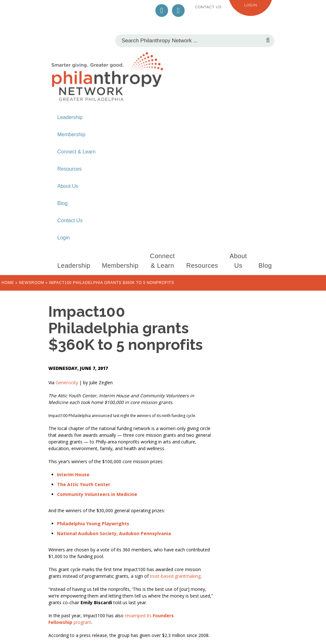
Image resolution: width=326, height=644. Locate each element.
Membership (71, 134)
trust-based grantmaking (175, 576)
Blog (62, 203)
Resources (69, 169)
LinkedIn (178, 11)
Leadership (70, 117)
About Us (68, 186)
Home (8, 283)
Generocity (67, 382)
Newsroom (31, 283)
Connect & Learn (76, 152)
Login (251, 5)
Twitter (162, 11)
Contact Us (208, 7)
